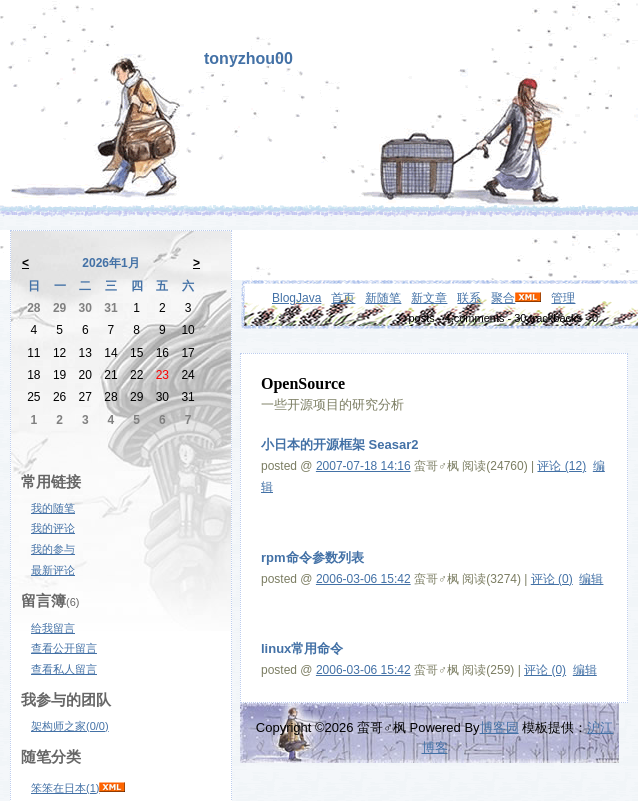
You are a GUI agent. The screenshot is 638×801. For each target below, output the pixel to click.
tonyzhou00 (248, 58)
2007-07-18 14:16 (363, 466)
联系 (469, 298)
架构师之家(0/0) (70, 726)
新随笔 (383, 298)
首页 (343, 298)
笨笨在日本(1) (65, 788)
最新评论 (53, 570)
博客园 (499, 727)
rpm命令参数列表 (312, 557)
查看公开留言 (64, 648)
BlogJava (296, 298)
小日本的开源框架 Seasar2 (340, 444)
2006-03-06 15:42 (363, 579)
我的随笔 (53, 508)
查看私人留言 (64, 669)
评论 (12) (561, 466)
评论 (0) (552, 579)
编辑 (591, 579)
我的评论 (53, 528)
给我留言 (53, 628)
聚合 (503, 298)
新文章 (429, 298)
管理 (563, 298)
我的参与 (53, 549)
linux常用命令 (302, 648)
